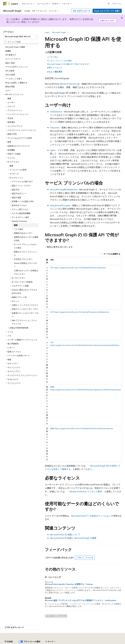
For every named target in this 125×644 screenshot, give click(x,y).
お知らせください (108, 21)
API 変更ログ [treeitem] (11, 55)
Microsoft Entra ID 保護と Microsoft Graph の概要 (73, 538)
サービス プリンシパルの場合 (59, 61)
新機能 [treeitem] (8, 51)
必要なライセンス (54, 68)
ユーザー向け (53, 57)
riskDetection (56, 112)
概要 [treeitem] (9, 98)
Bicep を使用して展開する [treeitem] (16, 83)
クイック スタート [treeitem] (13, 59)
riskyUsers (55, 127)
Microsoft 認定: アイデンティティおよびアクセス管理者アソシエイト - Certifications (81, 600)
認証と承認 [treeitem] (10, 63)
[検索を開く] (109, 4)
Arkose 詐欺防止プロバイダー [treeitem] (25, 265)
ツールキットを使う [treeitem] (14, 79)
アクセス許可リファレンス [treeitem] (17, 67)
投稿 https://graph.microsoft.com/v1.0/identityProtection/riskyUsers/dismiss (82, 428)
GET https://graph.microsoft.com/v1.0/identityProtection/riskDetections (80, 312)
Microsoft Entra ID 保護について (65, 534)
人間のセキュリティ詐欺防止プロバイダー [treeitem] (26, 272)
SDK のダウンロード (81, 11)
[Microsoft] (5, 4)
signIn (53, 150)
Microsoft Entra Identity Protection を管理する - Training (69, 584)
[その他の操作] (119, 32)
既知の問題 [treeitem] (10, 87)
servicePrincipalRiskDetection (64, 189)
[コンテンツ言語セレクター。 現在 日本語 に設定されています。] (9, 642)
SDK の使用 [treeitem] (10, 75)
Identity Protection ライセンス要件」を (88, 491)
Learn (47, 32)
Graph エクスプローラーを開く (107, 11)
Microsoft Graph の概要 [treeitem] (15, 47)
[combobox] (21, 37)
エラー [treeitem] (8, 91)
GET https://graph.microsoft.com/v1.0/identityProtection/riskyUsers (78, 268)
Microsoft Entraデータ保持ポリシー (88, 516)
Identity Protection (68, 84)
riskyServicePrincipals (60, 205)
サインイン (117, 4)
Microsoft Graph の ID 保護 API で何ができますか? (68, 64)
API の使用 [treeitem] (10, 71)
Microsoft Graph (59, 32)
